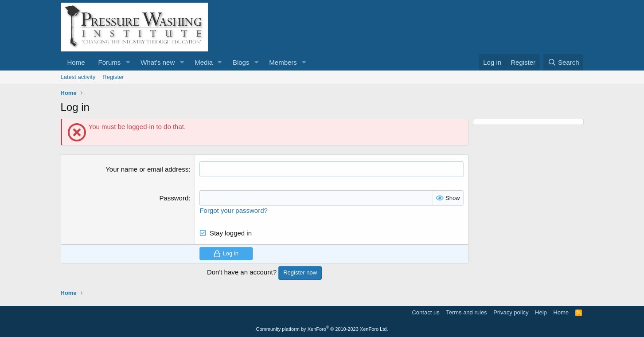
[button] (128, 62)
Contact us (425, 312)
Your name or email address (147, 169)
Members (283, 62)
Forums (110, 62)
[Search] (564, 62)
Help (541, 312)
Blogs (241, 62)
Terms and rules (466, 312)
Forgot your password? (233, 210)
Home (76, 62)
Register (113, 77)
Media (204, 62)
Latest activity (78, 77)
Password (174, 198)
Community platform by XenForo (322, 329)
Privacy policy (511, 312)
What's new (158, 62)
